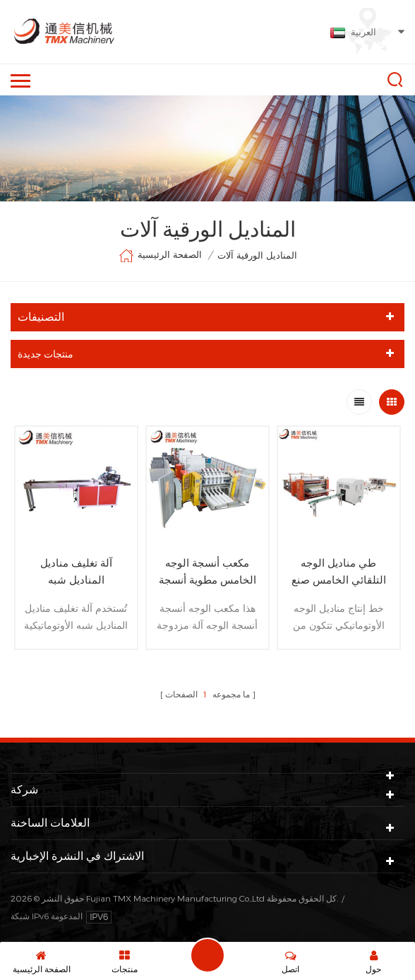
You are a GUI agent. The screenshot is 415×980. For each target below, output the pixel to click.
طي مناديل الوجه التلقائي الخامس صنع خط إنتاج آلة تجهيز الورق (339, 572)
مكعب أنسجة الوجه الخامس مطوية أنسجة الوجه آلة (207, 572)
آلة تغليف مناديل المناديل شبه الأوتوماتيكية (76, 572)
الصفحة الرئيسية (160, 256)
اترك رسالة (207, 955)
